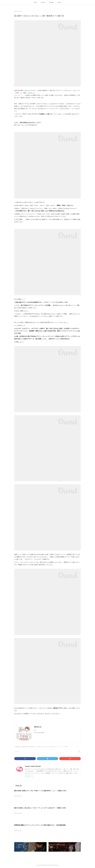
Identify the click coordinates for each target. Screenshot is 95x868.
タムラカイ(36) (37, 747)
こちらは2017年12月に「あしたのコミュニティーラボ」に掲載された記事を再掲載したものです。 (40, 829)
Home (36, 2)
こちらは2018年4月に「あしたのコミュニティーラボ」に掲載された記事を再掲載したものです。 (39, 794)
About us (43, 2)
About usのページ (20, 95)
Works (59, 2)
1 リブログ (17, 752)
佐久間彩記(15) (17, 747)
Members (52, 2)
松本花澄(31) (31, 747)
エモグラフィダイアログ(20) (47, 747)
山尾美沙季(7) (24, 747)
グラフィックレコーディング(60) (61, 747)
